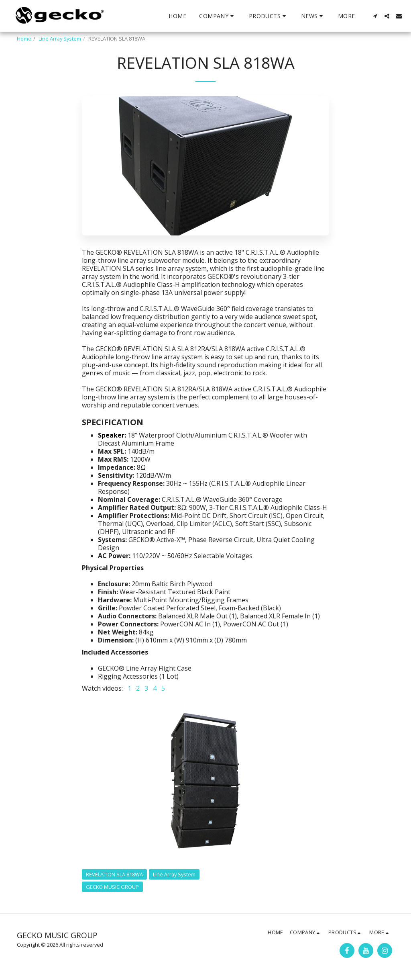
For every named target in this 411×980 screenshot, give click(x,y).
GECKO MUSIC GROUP (112, 887)
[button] (218, 16)
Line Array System (60, 39)
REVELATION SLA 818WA (114, 874)
